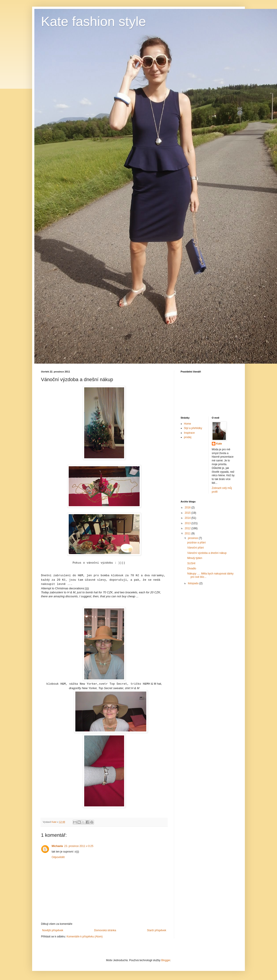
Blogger (166, 960)
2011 (188, 533)
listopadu (194, 583)
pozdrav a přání (196, 543)
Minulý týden (195, 558)
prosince (193, 538)
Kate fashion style (94, 21)
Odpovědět (58, 857)
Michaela (57, 846)
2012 (188, 528)
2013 (188, 523)
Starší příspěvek (157, 930)
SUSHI (191, 563)
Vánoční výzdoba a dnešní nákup (207, 553)
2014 (188, 518)
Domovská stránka (105, 930)
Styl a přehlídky (193, 428)
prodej (188, 437)
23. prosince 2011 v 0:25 (79, 846)
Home (187, 424)
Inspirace (189, 433)
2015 (188, 513)
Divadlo (192, 568)
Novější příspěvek (53, 930)
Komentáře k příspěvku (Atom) (85, 937)
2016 (188, 508)
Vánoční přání (196, 548)
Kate (219, 444)
